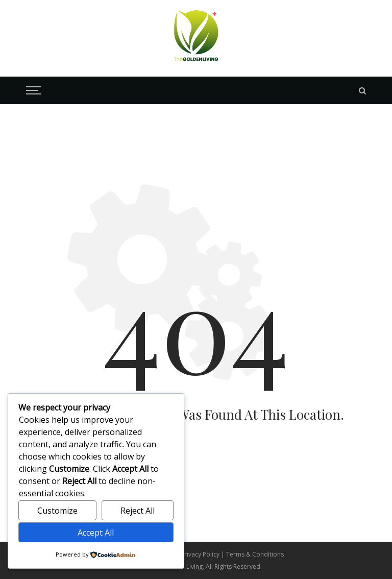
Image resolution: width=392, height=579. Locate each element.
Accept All (96, 533)
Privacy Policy (201, 554)
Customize (57, 511)
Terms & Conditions (255, 554)
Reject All (138, 511)
